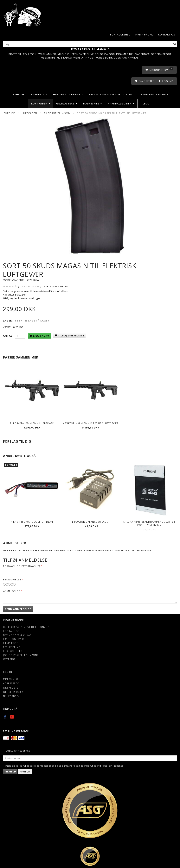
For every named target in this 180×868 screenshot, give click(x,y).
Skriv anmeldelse (56, 286)
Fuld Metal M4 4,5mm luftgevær (32, 423)
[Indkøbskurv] (159, 70)
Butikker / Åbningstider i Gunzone (27, 627)
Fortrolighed (120, 34)
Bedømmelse (12, 579)
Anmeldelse (12, 591)
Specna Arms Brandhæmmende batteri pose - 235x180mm (150, 523)
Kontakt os (167, 34)
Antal (8, 336)
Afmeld (25, 772)
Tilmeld (10, 772)
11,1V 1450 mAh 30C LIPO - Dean (32, 522)
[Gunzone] (22, 14)
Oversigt (9, 659)
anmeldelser (30, 287)
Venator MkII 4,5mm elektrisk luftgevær (91, 423)
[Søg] (175, 44)
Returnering (12, 647)
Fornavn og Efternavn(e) (22, 566)
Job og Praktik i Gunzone (21, 655)
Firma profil (144, 34)
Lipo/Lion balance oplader (91, 522)
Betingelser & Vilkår (17, 635)
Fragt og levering (16, 639)
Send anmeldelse (18, 609)
